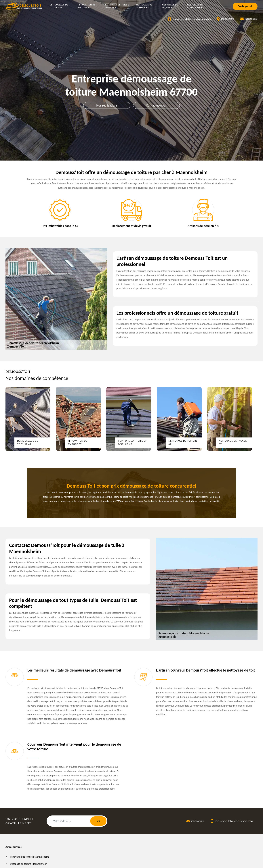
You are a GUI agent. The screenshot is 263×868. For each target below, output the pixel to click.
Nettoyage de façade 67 (170, 6)
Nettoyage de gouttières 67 (196, 6)
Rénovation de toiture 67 (87, 6)
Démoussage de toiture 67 (59, 6)
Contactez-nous (156, 105)
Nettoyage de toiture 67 (144, 6)
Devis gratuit (245, 6)
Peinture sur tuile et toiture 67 (118, 6)
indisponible (181, 19)
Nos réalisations (107, 105)
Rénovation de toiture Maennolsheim (29, 857)
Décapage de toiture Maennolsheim (29, 864)
